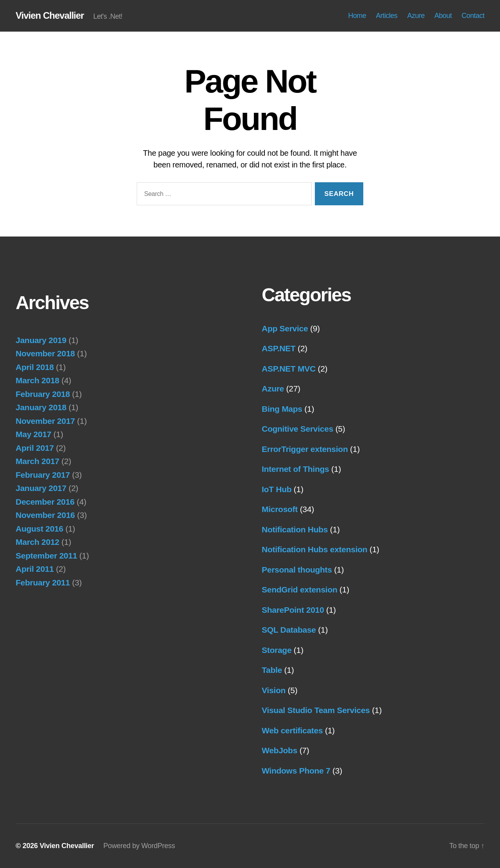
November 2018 (45, 353)
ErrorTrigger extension (305, 449)
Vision (274, 690)
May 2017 (33, 434)
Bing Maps (282, 409)
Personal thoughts (297, 570)
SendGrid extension (300, 590)
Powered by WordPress (139, 846)
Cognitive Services (297, 429)
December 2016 (45, 502)
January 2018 (41, 407)
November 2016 (45, 515)
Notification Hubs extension (314, 549)
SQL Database (289, 630)
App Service (285, 328)
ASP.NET (279, 348)
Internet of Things (295, 469)
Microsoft (280, 509)
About (443, 16)
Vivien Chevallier (50, 16)
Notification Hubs (295, 529)
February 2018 (43, 394)
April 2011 (35, 569)
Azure (416, 16)
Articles (387, 16)
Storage (277, 650)
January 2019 (41, 340)
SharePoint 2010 (293, 610)
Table (272, 670)
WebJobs (279, 750)
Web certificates (292, 730)
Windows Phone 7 (296, 771)
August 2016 (39, 529)
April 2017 (35, 448)
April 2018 (35, 367)
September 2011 (46, 556)
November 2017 (45, 421)
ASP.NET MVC (289, 369)
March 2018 (37, 380)
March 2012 (37, 542)
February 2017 (43, 475)
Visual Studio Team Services (316, 710)
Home (357, 16)
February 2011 (43, 583)
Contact (473, 16)
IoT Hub (277, 489)
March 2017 (37, 461)
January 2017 (41, 488)
